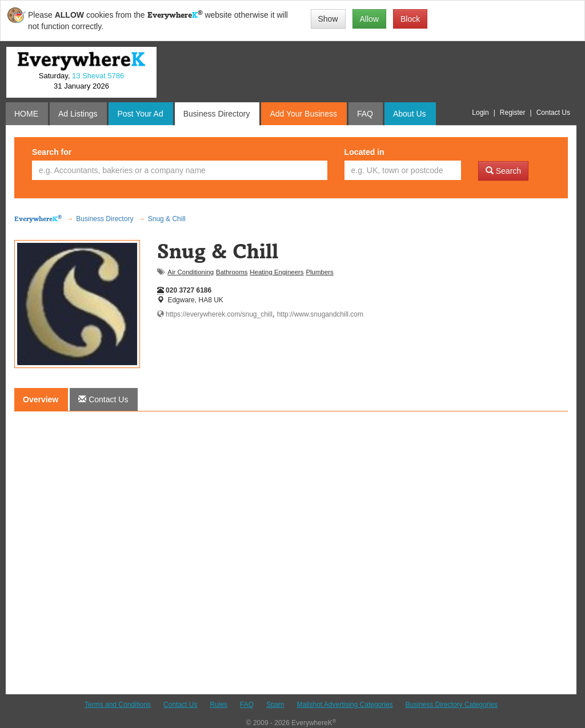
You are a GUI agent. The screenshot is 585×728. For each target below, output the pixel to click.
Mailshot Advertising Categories (344, 705)
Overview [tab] (41, 399)
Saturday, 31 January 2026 (81, 81)
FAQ (247, 705)
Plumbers (319, 272)
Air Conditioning (191, 272)
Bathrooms (232, 272)
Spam (275, 705)
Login (480, 113)
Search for (52, 152)
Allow (369, 19)
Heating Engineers (277, 272)
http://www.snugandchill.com (320, 314)
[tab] (103, 399)
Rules (219, 705)
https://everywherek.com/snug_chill (215, 314)
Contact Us (180, 705)
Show (328, 19)
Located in (364, 152)
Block (410, 19)
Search (503, 171)
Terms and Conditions (118, 705)
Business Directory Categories (452, 705)
